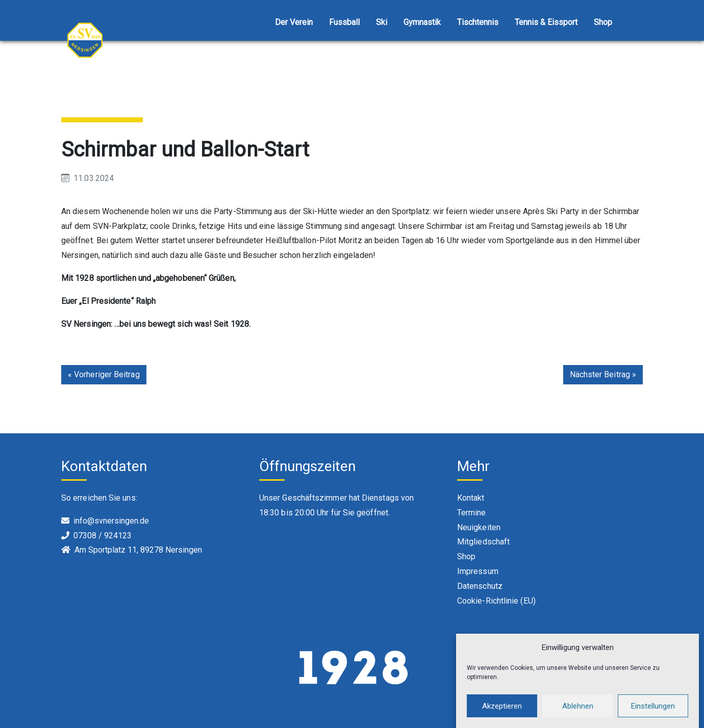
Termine (472, 513)
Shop (603, 22)
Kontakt (471, 498)
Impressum (478, 571)
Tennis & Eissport (546, 22)
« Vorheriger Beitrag (104, 374)
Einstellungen (653, 714)
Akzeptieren (502, 714)
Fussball (344, 22)
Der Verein (294, 22)
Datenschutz (480, 586)
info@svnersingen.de (111, 521)
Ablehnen (578, 714)
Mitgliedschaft (483, 542)
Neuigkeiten (479, 527)
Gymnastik (422, 22)
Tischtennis (478, 22)
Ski (382, 22)
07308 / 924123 (103, 536)
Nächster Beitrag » (603, 374)
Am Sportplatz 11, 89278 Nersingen (138, 550)
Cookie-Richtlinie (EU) (496, 601)
